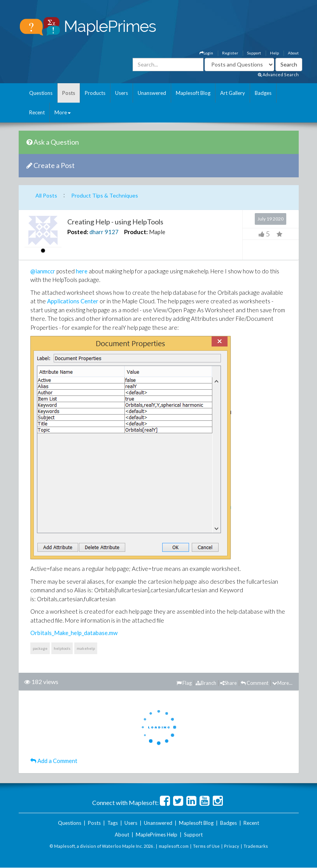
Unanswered (152, 93)
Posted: (78, 232)
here (82, 271)
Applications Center (73, 301)
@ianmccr (43, 271)
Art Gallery (233, 93)
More (63, 112)
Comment (255, 683)
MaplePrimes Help (157, 835)
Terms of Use (206, 846)
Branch (206, 683)
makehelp (86, 648)
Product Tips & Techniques (105, 195)
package (40, 648)
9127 (112, 232)
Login (206, 53)
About (293, 53)
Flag (184, 683)
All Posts (46, 195)
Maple (157, 232)
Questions (41, 93)
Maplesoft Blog (193, 93)
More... (282, 683)
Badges (263, 93)
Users (122, 93)
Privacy (232, 846)
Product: (136, 232)
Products (95, 93)
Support (254, 53)
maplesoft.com (174, 846)
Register (230, 53)
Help (274, 53)
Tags (113, 823)
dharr (96, 232)
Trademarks (256, 846)
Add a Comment (54, 761)
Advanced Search (278, 74)
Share (229, 683)
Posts (69, 93)
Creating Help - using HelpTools (115, 222)
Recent (37, 112)
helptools (62, 648)
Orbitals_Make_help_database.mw (74, 633)
